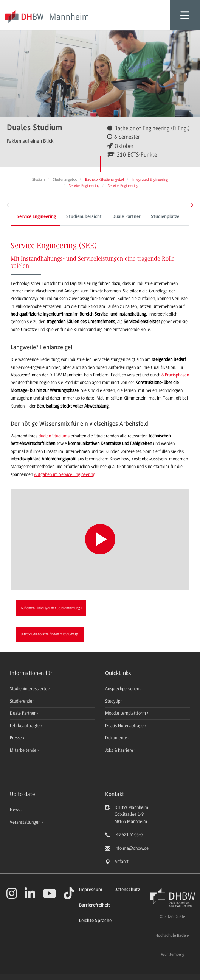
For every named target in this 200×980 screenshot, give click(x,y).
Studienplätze (165, 217)
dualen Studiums (54, 436)
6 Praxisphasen (175, 375)
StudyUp (113, 701)
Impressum (91, 890)
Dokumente (117, 738)
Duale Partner (126, 217)
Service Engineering (36, 217)
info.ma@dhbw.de (132, 848)
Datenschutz (127, 890)
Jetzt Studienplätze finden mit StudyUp (49, 634)
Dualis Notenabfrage (125, 726)
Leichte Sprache (95, 921)
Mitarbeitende (24, 750)
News (15, 810)
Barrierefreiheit (95, 905)
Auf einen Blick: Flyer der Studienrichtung (50, 608)
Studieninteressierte (29, 689)
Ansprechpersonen (123, 689)
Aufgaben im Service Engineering (65, 474)
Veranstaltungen (25, 822)
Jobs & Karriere (120, 750)
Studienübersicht (84, 217)
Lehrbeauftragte (25, 726)
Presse (16, 738)
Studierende (22, 701)
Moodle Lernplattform (126, 713)
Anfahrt (122, 862)
